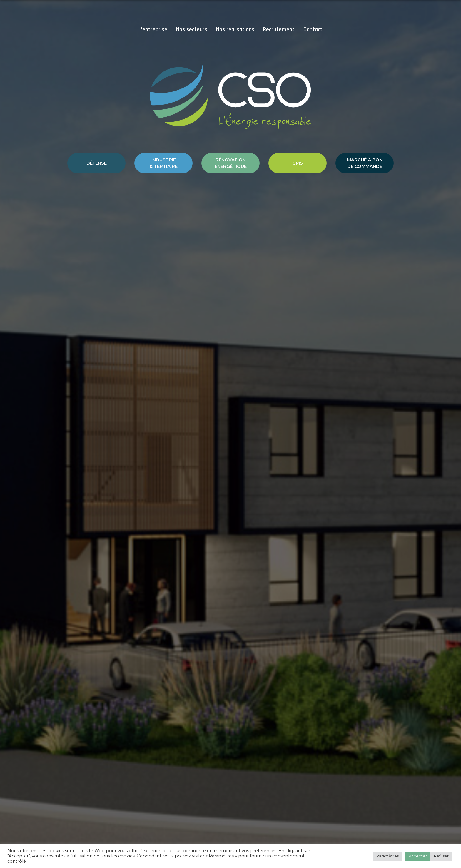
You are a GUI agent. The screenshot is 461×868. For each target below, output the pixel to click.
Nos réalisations (235, 29)
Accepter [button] (418, 856)
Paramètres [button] (387, 856)
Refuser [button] (441, 856)
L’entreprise (153, 29)
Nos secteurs (192, 29)
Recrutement (279, 29)
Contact (313, 29)
